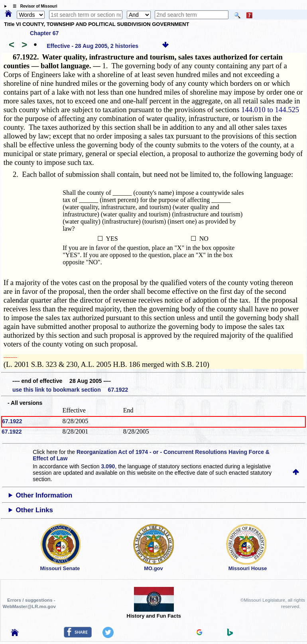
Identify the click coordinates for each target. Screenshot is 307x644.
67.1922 (12, 421)
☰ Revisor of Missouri (33, 6)
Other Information (44, 495)
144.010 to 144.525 (270, 110)
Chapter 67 (44, 33)
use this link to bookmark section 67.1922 (70, 390)
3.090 (108, 466)
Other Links (34, 510)
